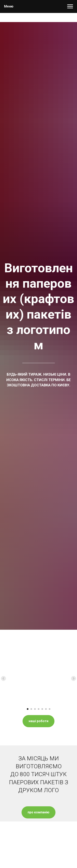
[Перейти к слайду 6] (46, 709)
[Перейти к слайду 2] (31, 709)
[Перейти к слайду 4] (39, 709)
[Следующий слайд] (74, 678)
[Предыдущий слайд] (3, 678)
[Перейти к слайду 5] (42, 709)
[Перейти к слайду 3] (35, 709)
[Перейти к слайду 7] (50, 709)
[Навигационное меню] (70, 6)
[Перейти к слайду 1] (28, 709)
